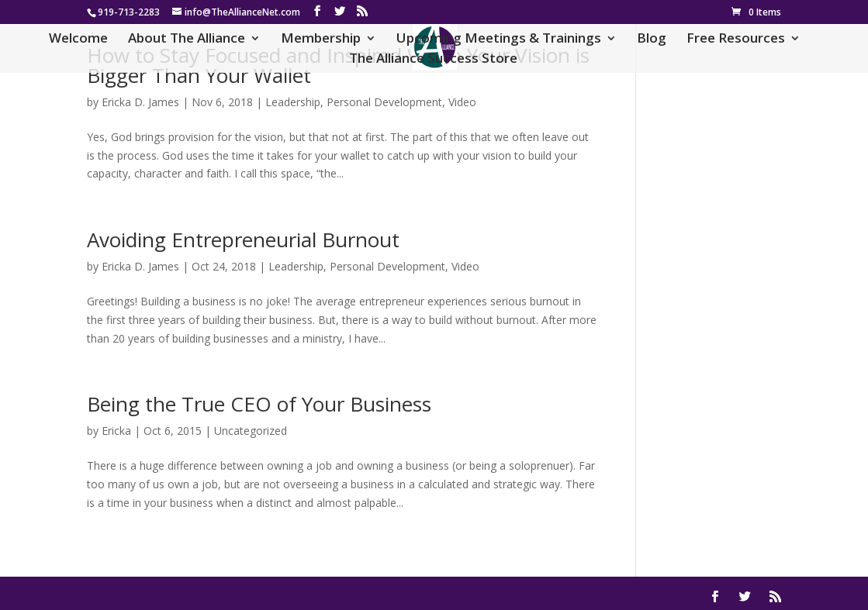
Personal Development (384, 102)
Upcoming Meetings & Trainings (499, 40)
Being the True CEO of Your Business (259, 404)
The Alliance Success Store (433, 60)
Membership (321, 40)
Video (462, 102)
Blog (652, 40)
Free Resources (736, 40)
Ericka (116, 431)
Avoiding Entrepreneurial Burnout (243, 240)
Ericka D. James (140, 102)
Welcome (78, 40)
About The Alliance (187, 40)
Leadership (293, 102)
